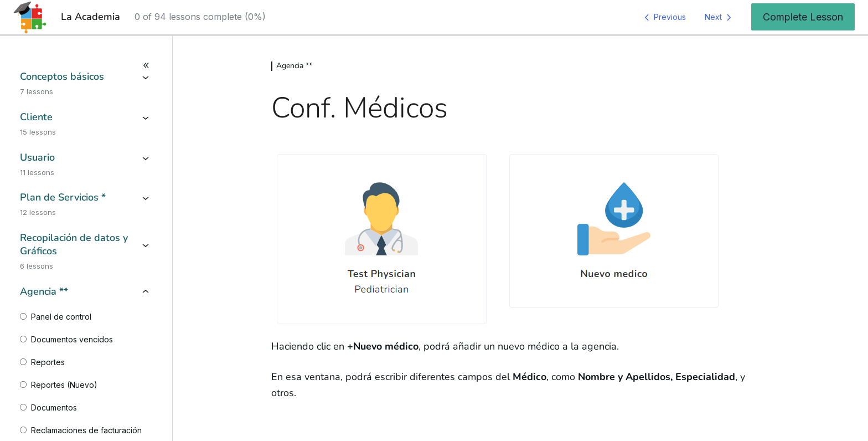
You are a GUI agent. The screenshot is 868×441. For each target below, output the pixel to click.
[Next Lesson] (720, 17)
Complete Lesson (803, 17)
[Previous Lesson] (663, 17)
